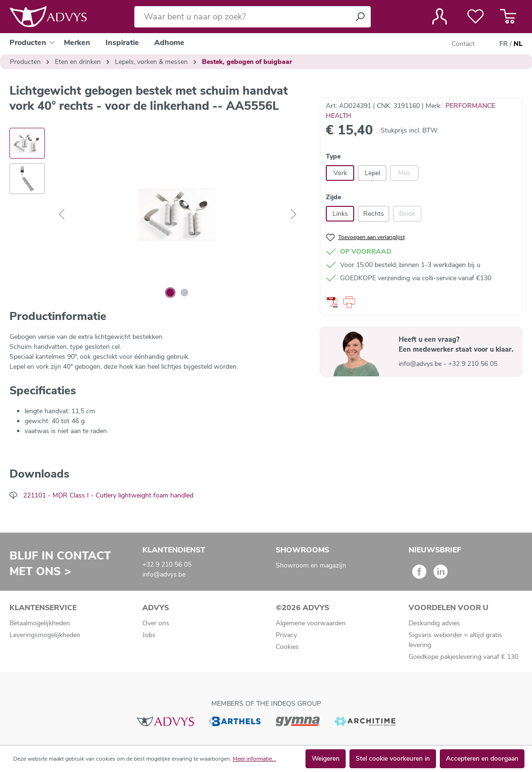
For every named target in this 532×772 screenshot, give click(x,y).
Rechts (374, 214)
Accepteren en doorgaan (482, 759)
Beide (407, 214)
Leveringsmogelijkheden (45, 635)
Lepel (372, 173)
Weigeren (326, 759)
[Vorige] (61, 215)
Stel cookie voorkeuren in (393, 759)
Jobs (149, 635)
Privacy (286, 635)
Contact (463, 44)
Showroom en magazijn (311, 565)
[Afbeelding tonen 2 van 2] (184, 293)
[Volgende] (294, 215)
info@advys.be (421, 364)
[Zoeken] (360, 17)
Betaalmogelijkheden (40, 623)
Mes (404, 173)
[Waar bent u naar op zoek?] (242, 17)
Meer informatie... (254, 759)
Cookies (287, 647)
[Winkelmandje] (508, 17)
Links (340, 214)
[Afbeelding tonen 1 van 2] (170, 293)
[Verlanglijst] (475, 17)
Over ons (156, 623)
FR (504, 44)
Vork (340, 173)
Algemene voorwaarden (311, 623)
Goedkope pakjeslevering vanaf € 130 (463, 657)
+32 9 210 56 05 (473, 364)
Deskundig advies (434, 623)
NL (518, 44)
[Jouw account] (440, 17)
